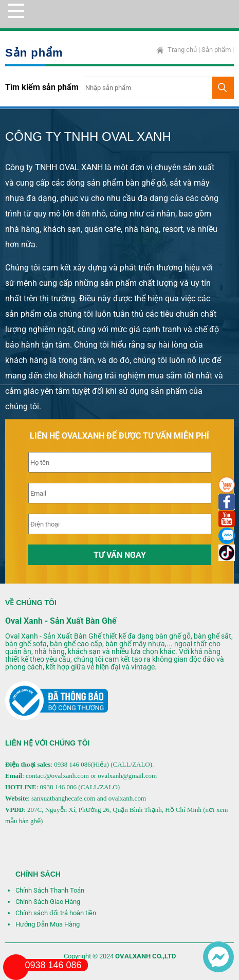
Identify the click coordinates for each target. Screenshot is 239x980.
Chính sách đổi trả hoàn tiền (56, 913)
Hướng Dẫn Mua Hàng (48, 924)
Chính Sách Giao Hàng (48, 902)
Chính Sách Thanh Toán (50, 890)
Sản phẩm (216, 50)
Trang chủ (182, 50)
